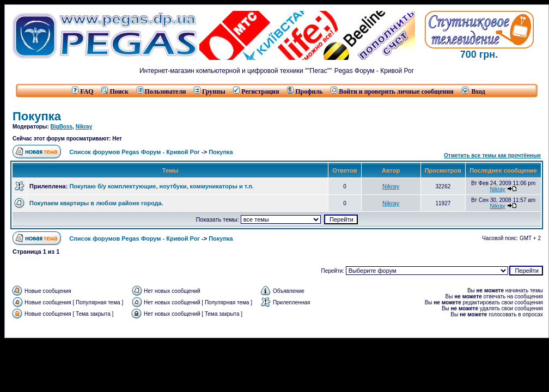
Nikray (84, 127)
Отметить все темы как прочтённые (492, 155)
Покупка (37, 116)
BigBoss (62, 127)
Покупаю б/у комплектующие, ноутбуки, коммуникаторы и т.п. (161, 186)
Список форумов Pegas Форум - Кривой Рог (135, 152)
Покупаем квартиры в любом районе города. (96, 203)
